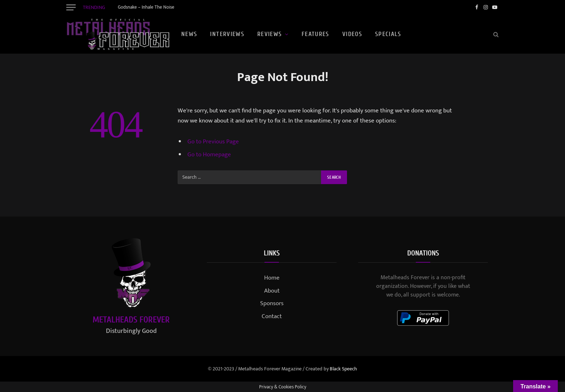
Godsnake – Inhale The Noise (146, 7)
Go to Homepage (209, 155)
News (189, 34)
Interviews (227, 34)
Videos (352, 34)
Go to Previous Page (213, 142)
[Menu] (71, 7)
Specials (388, 34)
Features (315, 34)
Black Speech (343, 369)
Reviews (270, 34)
